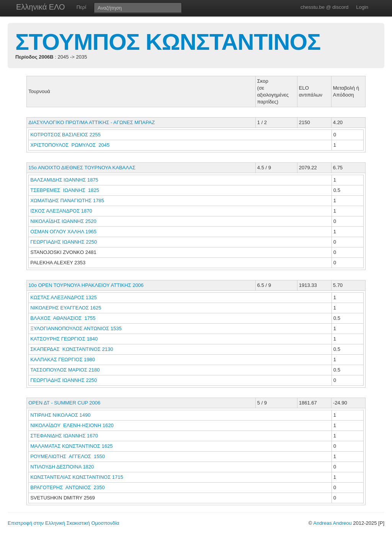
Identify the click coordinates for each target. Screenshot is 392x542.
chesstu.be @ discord (324, 7)
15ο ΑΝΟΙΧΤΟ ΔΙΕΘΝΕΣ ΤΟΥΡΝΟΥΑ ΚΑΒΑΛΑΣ (82, 168)
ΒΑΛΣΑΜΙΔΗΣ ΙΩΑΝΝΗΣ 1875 (64, 180)
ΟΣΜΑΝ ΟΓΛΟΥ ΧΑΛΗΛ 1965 (63, 232)
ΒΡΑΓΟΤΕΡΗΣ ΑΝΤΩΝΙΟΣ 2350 (67, 487)
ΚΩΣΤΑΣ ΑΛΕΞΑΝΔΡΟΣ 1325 (64, 297)
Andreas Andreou (332, 523)
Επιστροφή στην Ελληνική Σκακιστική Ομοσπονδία (63, 523)
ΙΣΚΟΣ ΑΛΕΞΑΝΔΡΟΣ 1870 (61, 211)
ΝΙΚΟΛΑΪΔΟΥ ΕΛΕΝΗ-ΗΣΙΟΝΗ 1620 (72, 425)
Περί (81, 7)
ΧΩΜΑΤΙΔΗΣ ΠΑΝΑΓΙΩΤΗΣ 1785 (67, 201)
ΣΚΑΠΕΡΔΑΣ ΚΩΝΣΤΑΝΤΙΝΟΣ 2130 (72, 349)
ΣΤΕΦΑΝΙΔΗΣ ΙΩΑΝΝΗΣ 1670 (64, 436)
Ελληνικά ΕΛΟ (41, 7)
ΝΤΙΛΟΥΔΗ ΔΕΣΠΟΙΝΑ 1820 (62, 467)
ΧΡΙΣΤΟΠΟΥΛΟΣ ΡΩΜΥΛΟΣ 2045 (70, 145)
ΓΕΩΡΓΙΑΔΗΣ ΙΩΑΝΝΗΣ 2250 (64, 242)
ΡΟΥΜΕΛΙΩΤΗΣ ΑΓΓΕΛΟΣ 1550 (68, 456)
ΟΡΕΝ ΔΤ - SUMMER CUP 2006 (64, 403)
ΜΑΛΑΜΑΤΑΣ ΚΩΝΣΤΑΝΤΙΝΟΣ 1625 (71, 446)
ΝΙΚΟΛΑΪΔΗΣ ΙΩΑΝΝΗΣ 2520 (63, 221)
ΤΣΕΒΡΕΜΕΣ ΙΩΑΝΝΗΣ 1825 (65, 190)
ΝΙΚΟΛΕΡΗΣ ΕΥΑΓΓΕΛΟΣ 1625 (66, 308)
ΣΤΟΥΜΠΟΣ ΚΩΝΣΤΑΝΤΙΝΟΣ (168, 42)
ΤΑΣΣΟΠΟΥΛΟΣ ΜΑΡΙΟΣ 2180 (65, 370)
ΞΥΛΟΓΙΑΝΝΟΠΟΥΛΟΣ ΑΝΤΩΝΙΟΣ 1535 (76, 328)
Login (362, 7)
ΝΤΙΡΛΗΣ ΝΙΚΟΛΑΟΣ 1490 (60, 415)
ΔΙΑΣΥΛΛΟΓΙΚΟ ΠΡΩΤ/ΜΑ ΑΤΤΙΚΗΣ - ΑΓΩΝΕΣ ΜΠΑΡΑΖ (91, 122)
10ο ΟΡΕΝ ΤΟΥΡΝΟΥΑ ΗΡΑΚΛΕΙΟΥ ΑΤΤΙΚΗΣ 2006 (86, 285)
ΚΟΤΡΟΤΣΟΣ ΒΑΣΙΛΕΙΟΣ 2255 (65, 135)
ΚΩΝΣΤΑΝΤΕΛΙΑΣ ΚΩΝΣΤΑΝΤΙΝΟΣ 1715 (77, 477)
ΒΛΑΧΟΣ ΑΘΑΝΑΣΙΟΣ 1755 (63, 318)
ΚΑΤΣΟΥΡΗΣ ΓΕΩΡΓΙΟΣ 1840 (64, 339)
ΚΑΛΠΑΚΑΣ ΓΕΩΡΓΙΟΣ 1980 (63, 359)
